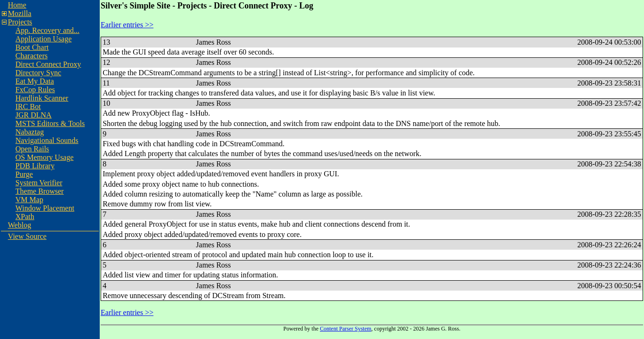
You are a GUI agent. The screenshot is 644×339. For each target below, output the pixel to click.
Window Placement (45, 208)
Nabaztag (30, 132)
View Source (27, 236)
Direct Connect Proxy (48, 64)
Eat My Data (35, 81)
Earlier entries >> (127, 25)
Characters (32, 56)
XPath (25, 217)
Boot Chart (32, 47)
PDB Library (35, 166)
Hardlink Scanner (42, 98)
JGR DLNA (34, 115)
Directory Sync (38, 73)
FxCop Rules (35, 90)
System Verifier (39, 183)
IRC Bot (28, 106)
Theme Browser (40, 191)
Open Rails (32, 149)
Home (17, 5)
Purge (24, 174)
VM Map (29, 200)
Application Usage (44, 39)
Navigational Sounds (47, 140)
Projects (20, 22)
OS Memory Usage (45, 157)
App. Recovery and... (48, 30)
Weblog (20, 225)
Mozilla (20, 13)
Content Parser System (346, 329)
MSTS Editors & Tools (50, 123)
